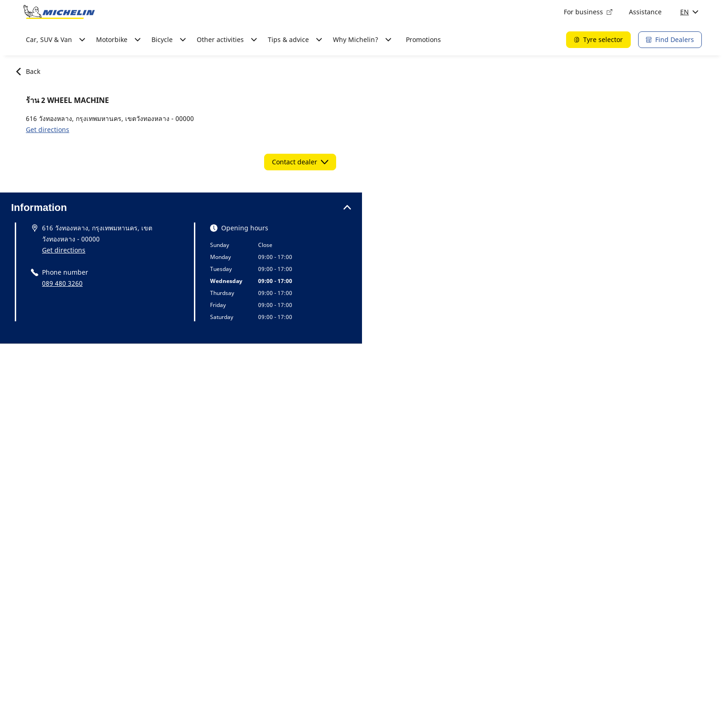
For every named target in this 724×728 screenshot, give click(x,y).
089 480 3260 (62, 283)
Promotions (423, 39)
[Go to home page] (59, 12)
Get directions (48, 129)
